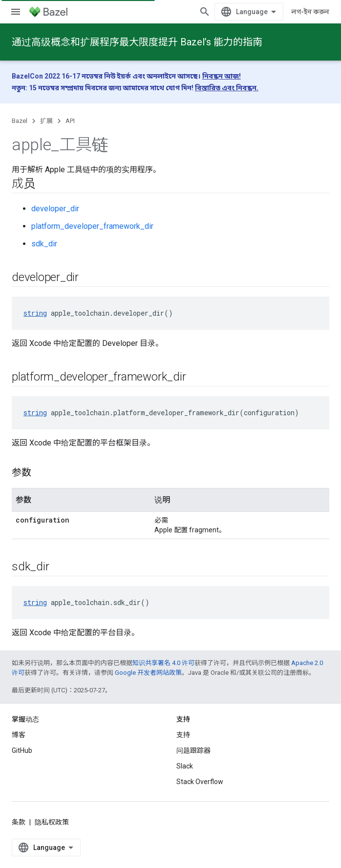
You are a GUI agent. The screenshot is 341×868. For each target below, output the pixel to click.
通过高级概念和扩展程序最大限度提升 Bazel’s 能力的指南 (137, 42)
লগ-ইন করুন (310, 12)
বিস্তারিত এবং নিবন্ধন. (227, 88)
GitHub (22, 750)
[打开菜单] (16, 12)
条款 (19, 822)
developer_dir (55, 209)
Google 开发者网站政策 (148, 673)
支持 (183, 735)
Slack (185, 766)
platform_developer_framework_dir (92, 226)
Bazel (20, 121)
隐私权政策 (52, 822)
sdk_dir (44, 244)
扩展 (46, 121)
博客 (19, 735)
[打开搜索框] (205, 12)
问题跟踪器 (193, 750)
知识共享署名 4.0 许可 (163, 663)
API (70, 121)
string (35, 313)
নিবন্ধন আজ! (222, 76)
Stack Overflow (200, 782)
